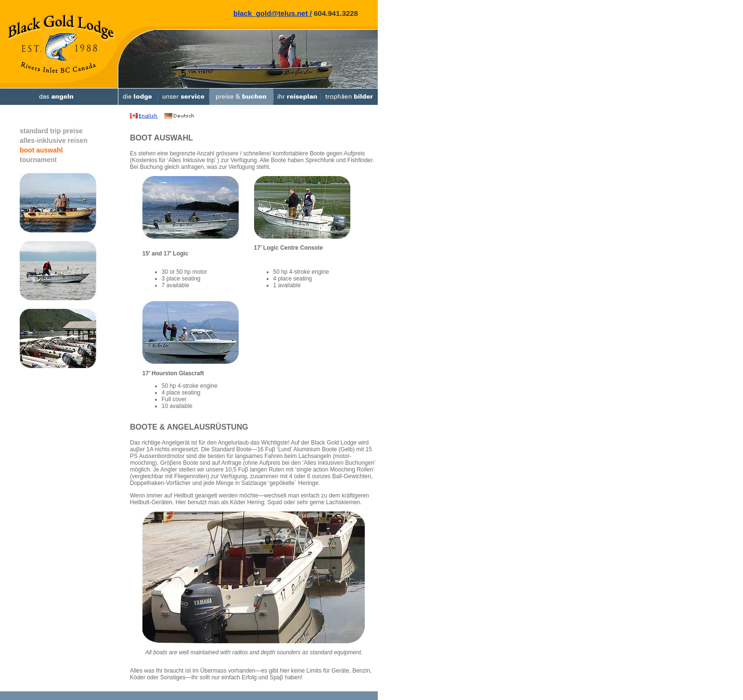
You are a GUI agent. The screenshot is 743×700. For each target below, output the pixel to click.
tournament (38, 160)
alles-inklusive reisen (54, 140)
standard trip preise (51, 131)
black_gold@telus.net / (273, 13)
